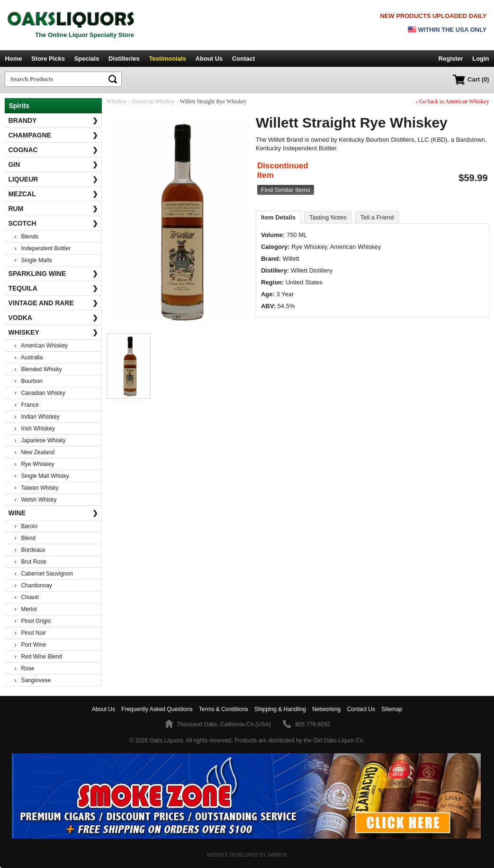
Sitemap (392, 709)
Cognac (53, 150)
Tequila (53, 288)
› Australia (28, 357)
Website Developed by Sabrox (247, 855)
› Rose (24, 668)
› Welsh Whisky (35, 500)
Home (13, 59)
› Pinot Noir (30, 633)
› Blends (26, 237)
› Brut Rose (30, 562)
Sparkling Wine (53, 274)
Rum (53, 209)
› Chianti (26, 597)
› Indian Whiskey (37, 417)
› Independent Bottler (42, 248)
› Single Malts (33, 260)
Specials (87, 59)
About (103, 709)
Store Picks (48, 59)
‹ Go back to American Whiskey (453, 101)
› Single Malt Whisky (41, 476)
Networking (326, 709)
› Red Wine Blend (38, 657)
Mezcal (53, 194)
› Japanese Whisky (40, 440)
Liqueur (53, 179)
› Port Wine (30, 645)
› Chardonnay (33, 585)
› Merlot (25, 609)
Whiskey (53, 332)
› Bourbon (28, 381)
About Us (209, 59)
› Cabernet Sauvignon (43, 574)
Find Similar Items (286, 190)
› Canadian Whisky (40, 393)
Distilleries (124, 59)
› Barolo (26, 526)
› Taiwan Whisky (36, 488)
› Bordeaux (30, 550)
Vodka (53, 318)
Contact (243, 59)
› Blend (25, 538)
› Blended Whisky (38, 369)
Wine (53, 513)
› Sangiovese (32, 680)
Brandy (53, 120)
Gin (53, 164)
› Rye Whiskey (34, 464)
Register (451, 59)
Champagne (53, 135)
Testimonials (167, 59)
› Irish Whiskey (34, 429)
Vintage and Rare (53, 303)
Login (481, 59)
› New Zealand (34, 452)
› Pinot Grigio (32, 621)
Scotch (53, 223)
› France (26, 405)
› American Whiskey (41, 346)
